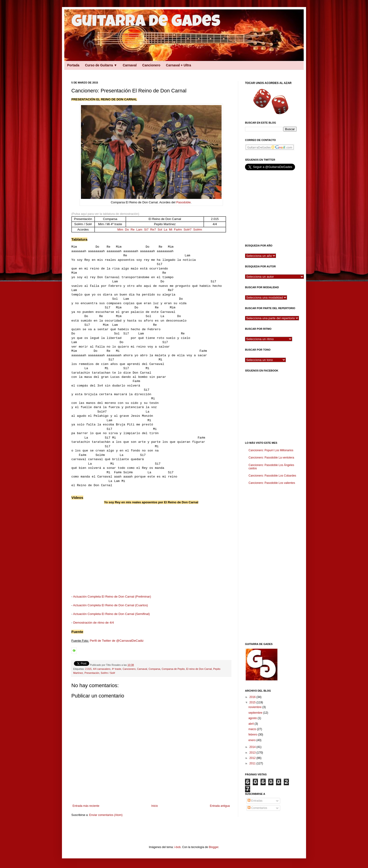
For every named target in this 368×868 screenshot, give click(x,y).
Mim (120, 229)
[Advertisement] (146, 71)
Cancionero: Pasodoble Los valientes (272, 483)
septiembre (256, 713)
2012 (253, 758)
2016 (253, 697)
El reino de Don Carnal (199, 669)
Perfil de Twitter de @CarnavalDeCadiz (117, 641)
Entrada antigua (220, 806)
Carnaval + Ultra (178, 65)
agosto (253, 718)
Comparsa (154, 669)
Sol (160, 229)
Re (133, 229)
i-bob (178, 847)
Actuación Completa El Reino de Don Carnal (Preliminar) (112, 597)
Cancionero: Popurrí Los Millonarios (271, 450)
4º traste (117, 669)
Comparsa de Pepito (173, 669)
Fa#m (178, 229)
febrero (253, 735)
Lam (139, 229)
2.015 (88, 669)
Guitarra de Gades (146, 23)
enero (252, 740)
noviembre (255, 707)
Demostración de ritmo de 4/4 (94, 623)
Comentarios (257, 808)
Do (127, 229)
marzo (253, 729)
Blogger (214, 847)
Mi (171, 229)
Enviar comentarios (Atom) (106, 815)
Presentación (92, 673)
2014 (253, 747)
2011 (253, 763)
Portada (73, 65)
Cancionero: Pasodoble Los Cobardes (272, 476)
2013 (253, 753)
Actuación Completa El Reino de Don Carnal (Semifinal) (111, 614)
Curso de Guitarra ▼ (101, 65)
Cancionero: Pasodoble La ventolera (271, 458)
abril (251, 724)
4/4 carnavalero (102, 669)
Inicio (155, 806)
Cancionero (151, 65)
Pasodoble (183, 202)
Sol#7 (188, 229)
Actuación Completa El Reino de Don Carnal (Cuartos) (110, 605)
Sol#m (197, 229)
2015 (253, 702)
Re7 (153, 229)
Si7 (146, 229)
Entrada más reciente (86, 806)
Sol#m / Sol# (108, 673)
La (166, 229)
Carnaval (130, 65)
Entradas (255, 801)
